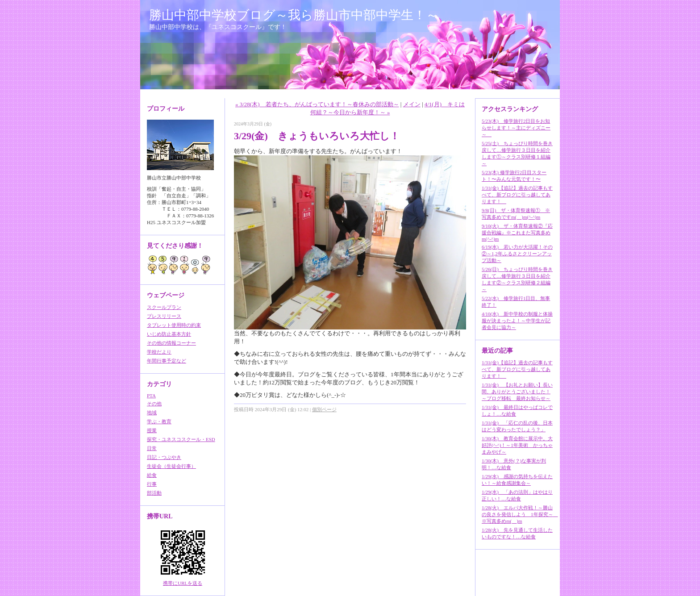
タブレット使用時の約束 (174, 325)
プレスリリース (164, 316)
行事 (152, 484)
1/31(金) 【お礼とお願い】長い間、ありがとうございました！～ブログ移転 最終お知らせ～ (517, 392)
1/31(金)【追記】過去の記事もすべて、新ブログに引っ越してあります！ (517, 195)
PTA (151, 396)
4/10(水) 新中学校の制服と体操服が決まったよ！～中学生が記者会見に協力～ (517, 321)
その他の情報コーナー (171, 343)
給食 (152, 475)
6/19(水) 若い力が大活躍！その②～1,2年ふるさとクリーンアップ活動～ (517, 254)
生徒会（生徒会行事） (171, 466)
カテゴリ (159, 384)
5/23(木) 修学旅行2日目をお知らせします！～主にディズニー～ (516, 128)
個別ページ (324, 409)
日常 (152, 448)
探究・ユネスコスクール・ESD (181, 439)
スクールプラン (164, 307)
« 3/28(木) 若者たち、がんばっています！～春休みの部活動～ (317, 104)
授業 (152, 430)
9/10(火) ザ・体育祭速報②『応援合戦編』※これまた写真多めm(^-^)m (517, 232)
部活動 (154, 493)
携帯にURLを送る (183, 583)
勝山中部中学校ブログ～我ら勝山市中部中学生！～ (294, 15)
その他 (154, 404)
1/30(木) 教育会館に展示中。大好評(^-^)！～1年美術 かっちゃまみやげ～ (517, 445)
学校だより (159, 352)
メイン (412, 104)
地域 (152, 413)
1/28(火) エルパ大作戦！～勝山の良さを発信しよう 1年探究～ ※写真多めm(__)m (520, 514)
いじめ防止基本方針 (169, 334)
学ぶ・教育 (159, 421)
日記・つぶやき (164, 457)
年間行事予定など (167, 361)
